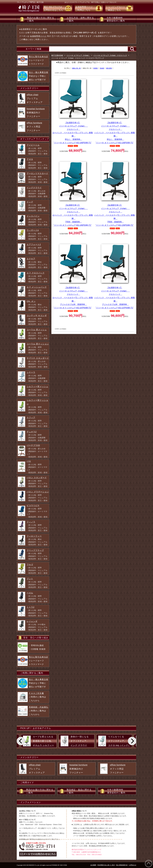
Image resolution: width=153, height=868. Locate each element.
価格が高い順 (76, 68)
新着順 (96, 68)
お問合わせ (133, 865)
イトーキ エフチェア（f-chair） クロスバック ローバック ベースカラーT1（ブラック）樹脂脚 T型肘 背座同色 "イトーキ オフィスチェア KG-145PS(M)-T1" (73, 215)
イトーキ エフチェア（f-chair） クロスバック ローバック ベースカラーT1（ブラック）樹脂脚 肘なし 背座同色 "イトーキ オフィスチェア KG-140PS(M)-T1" (73, 133)
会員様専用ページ (38, 36)
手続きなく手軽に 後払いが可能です (38, 76)
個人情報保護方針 (122, 865)
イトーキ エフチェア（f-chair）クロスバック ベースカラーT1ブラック (78, 58)
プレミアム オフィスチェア (35, 99)
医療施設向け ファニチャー (36, 113)
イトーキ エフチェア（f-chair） (78, 55)
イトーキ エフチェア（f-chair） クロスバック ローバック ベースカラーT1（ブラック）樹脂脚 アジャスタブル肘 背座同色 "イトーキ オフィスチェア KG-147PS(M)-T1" (73, 298)
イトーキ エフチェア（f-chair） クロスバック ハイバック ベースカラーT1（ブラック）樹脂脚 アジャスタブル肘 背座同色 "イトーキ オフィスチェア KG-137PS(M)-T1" (115, 298)
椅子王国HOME (57, 55)
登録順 (102, 68)
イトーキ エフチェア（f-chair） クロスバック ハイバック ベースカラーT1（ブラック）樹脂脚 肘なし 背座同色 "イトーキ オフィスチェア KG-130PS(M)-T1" (115, 133)
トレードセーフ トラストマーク (38, 60)
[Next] (132, 741)
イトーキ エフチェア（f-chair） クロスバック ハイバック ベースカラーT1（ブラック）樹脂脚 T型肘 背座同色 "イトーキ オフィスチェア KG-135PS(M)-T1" (115, 215)
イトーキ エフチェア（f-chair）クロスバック (110, 55)
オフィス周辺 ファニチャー (34, 127)
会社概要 (93, 865)
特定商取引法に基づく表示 (106, 865)
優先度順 (109, 68)
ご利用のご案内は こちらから (37, 697)
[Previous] (21, 741)
